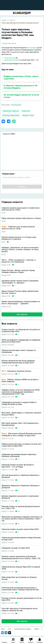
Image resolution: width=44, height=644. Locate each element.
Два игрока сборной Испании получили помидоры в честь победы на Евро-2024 (21, 435)
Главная (4, 20)
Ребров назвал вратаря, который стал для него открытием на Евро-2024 (21, 445)
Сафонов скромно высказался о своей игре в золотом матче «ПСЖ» (21, 209)
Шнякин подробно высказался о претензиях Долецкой (20, 497)
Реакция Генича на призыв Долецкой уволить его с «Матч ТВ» (21, 507)
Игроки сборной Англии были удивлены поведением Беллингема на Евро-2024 (18, 362)
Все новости (22, 314)
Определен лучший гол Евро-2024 (16, 548)
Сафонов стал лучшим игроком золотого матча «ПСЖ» (18, 228)
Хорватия (26, 111)
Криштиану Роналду (12, 60)
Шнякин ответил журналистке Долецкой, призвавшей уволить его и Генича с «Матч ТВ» (21, 557)
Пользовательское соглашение (23, 629)
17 (19, 561)
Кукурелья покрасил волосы (16, 371)
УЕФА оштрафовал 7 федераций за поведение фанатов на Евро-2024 (21, 341)
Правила (37, 629)
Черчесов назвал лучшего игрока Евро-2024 (20, 529)
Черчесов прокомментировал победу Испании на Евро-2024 (21, 539)
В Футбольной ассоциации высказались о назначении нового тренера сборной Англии (20, 589)
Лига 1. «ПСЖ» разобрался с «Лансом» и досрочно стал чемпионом (19, 261)
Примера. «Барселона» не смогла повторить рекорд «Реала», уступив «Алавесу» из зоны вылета (20, 250)
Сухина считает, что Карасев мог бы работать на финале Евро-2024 (21, 331)
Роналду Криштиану (11, 115)
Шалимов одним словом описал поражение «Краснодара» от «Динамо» (20, 282)
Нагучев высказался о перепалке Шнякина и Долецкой (20, 476)
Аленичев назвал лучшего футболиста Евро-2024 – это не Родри (18, 466)
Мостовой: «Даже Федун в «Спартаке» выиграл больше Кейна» (21, 414)
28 (19, 511)
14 (19, 501)
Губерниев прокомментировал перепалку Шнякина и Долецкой (19, 455)
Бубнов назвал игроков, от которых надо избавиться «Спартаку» (19, 238)
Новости (12, 20)
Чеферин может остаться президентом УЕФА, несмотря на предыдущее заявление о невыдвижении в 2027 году (21, 392)
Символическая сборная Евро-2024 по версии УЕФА (21, 568)
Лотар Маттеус (10, 58)
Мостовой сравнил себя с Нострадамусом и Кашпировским (20, 424)
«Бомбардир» (16, 105)
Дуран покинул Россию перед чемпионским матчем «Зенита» (20, 292)
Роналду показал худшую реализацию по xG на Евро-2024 (22, 599)
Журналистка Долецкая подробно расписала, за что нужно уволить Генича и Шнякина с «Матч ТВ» (22, 519)
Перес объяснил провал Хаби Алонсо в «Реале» (21, 218)
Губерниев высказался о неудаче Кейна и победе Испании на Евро (19, 403)
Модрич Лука (28, 115)
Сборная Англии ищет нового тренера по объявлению (19, 351)
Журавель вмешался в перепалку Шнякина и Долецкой (20, 487)
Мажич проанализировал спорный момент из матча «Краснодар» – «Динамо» (21, 303)
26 (19, 524)
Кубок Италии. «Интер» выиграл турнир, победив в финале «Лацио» (18, 271)
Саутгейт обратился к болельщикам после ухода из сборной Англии (19, 610)
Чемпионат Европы (11, 111)
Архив (3, 629)
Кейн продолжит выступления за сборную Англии (19, 578)
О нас (9, 629)
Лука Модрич (32, 48)
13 (19, 374)
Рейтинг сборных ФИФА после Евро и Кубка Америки (20, 381)
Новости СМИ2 (9, 134)
